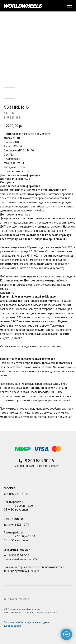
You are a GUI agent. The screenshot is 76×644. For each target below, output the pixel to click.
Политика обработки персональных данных (28, 622)
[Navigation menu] (69, 6)
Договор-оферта (13, 626)
